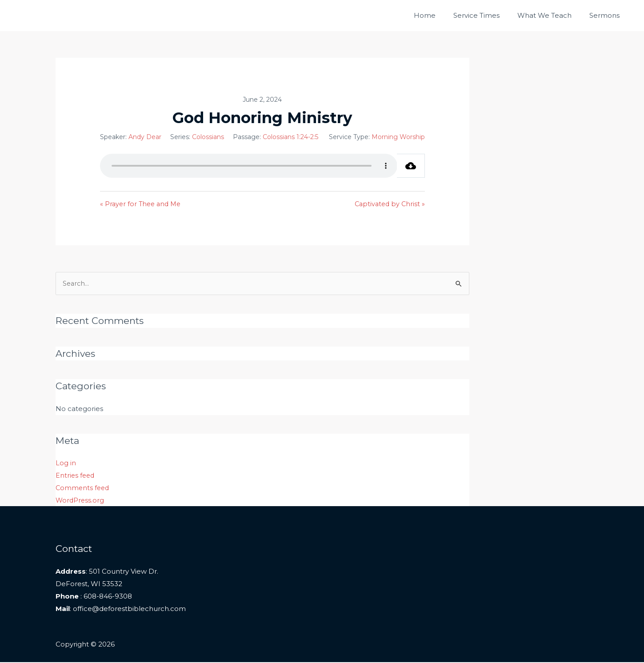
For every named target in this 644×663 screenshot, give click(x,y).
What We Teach (551, 15)
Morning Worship (398, 137)
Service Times (488, 15)
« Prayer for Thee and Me (142, 204)
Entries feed (76, 476)
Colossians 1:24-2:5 (290, 137)
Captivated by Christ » (388, 204)
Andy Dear (145, 137)
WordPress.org (80, 501)
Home (440, 15)
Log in (66, 464)
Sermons (607, 15)
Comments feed (83, 489)
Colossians (208, 137)
